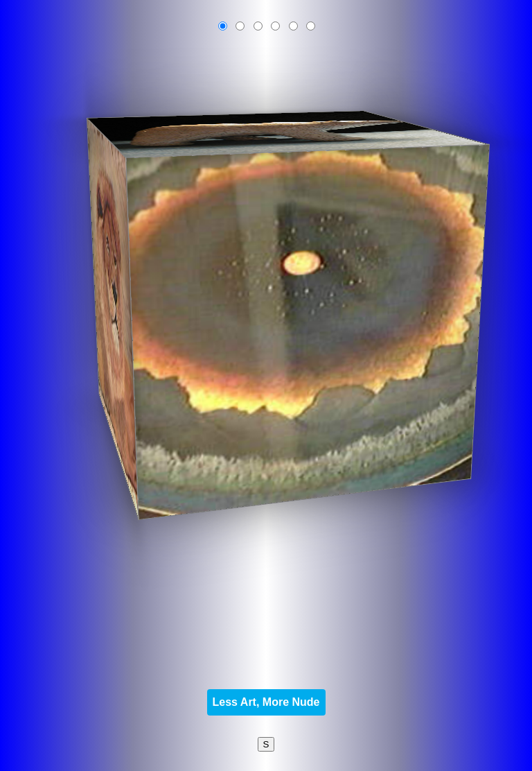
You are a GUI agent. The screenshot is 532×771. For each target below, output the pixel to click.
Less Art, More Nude (266, 702)
